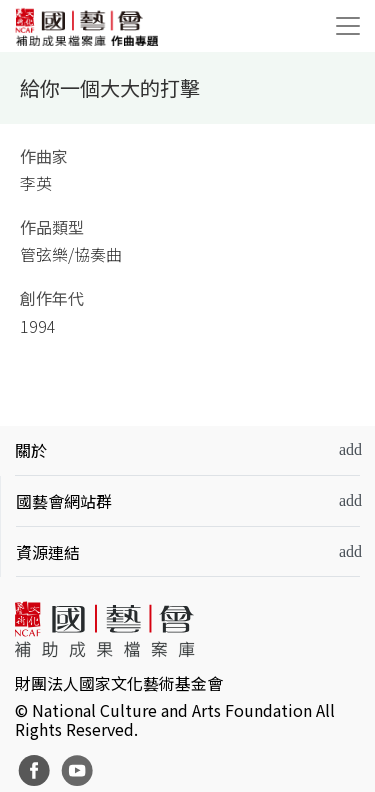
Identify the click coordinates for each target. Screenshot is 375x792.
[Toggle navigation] (348, 26)
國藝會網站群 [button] (64, 501)
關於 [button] (31, 450)
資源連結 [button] (48, 552)
